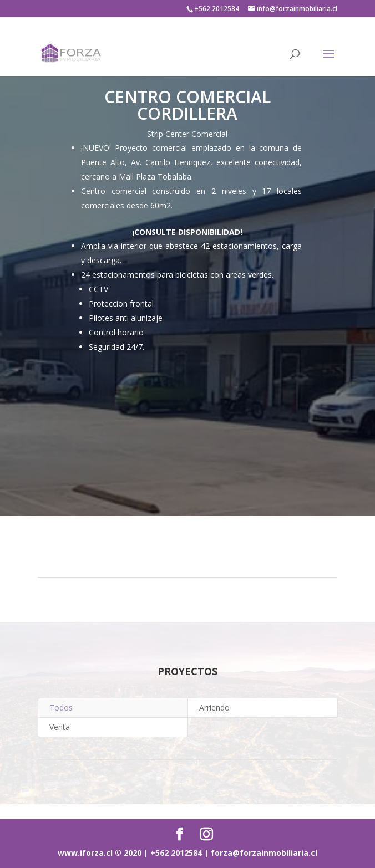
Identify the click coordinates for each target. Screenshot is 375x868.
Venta (60, 727)
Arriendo (214, 708)
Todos (61, 708)
